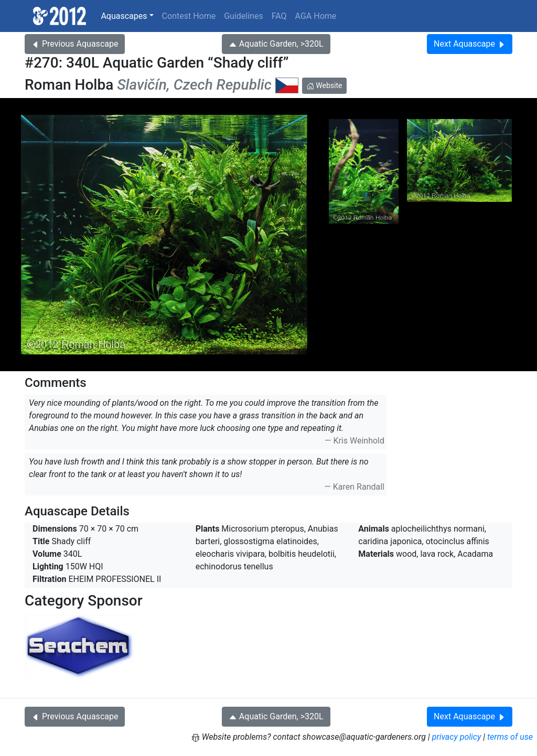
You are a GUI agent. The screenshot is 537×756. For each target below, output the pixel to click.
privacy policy (457, 737)
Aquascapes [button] (124, 16)
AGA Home (316, 16)
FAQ (279, 16)
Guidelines (243, 16)
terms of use (510, 737)
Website (325, 85)
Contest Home (189, 16)
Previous (75, 44)
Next (470, 44)
